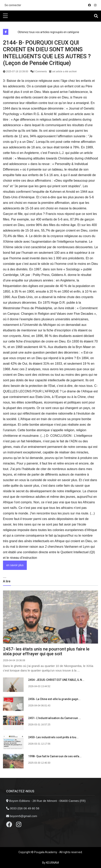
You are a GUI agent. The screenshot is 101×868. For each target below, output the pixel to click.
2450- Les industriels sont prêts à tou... (53, 737)
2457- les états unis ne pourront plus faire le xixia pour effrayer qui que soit (46, 651)
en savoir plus (15, 565)
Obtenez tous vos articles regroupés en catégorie (48, 32)
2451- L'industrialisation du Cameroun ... (55, 718)
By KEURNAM (51, 863)
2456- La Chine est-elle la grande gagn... (54, 699)
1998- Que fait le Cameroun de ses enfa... (55, 756)
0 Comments (39, 72)
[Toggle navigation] (96, 16)
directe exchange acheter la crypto (23, 24)
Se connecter (13, 5)
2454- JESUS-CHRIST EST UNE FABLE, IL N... (56, 680)
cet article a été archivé (63, 72)
